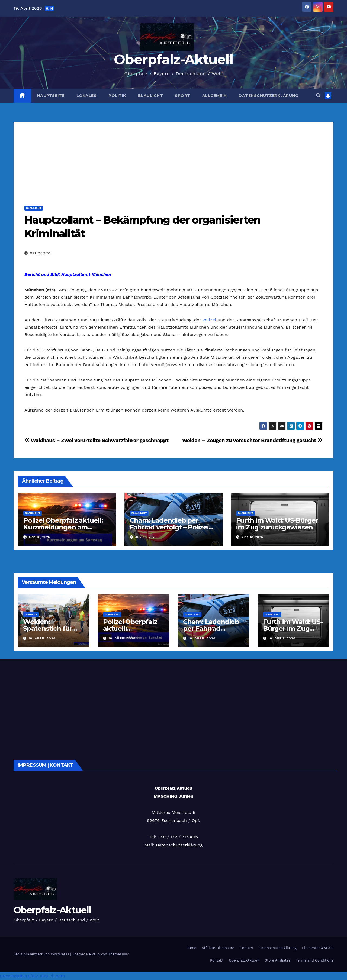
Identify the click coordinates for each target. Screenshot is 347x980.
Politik (117, 96)
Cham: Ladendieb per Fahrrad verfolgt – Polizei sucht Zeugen (169, 527)
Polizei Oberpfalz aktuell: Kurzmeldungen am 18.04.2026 (63, 527)
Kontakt (217, 960)
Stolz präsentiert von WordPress (42, 954)
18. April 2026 (42, 638)
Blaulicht (151, 96)
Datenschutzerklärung (268, 96)
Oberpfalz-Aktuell (173, 59)
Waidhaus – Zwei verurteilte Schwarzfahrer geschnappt (97, 440)
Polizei (209, 320)
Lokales (87, 96)
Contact (246, 948)
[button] (318, 96)
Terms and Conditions (315, 960)
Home (191, 948)
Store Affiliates (278, 960)
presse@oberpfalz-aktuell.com (32, 976)
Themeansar (119, 954)
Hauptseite (51, 96)
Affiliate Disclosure (218, 948)
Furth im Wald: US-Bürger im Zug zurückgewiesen (277, 524)
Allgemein (215, 96)
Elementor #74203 (318, 948)
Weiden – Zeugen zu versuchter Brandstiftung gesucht (252, 440)
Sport (183, 96)
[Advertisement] (173, 160)
